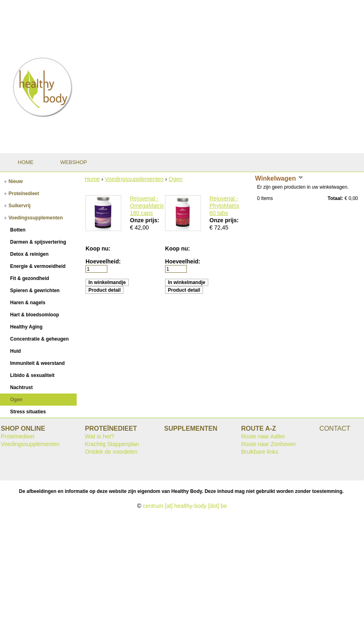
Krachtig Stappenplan (112, 444)
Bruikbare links (259, 452)
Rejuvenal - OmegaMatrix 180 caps (147, 206)
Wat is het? (99, 436)
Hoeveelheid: (103, 261)
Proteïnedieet (18, 436)
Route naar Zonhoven (268, 444)
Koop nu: (98, 248)
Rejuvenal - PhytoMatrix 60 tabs (224, 206)
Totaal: (335, 198)
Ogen (176, 179)
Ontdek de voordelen (111, 452)
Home (92, 179)
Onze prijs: (144, 220)
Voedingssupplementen (134, 179)
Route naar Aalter (263, 436)
